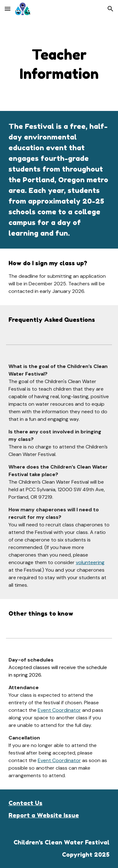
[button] (8, 9)
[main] (59, 64)
